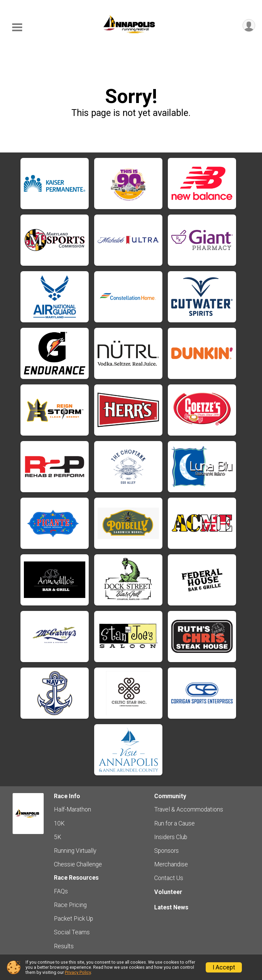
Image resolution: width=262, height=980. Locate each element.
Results (64, 946)
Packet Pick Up (74, 919)
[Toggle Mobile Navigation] (17, 27)
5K (57, 837)
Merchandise (171, 864)
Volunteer (168, 892)
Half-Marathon (72, 809)
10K (59, 823)
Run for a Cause (174, 823)
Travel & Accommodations (189, 809)
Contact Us (169, 878)
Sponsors (166, 851)
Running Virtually (75, 851)
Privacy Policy (78, 972)
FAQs (61, 891)
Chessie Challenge (78, 864)
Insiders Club (171, 837)
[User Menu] (249, 25)
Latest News (171, 907)
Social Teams (72, 932)
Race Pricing (70, 905)
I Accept (224, 967)
